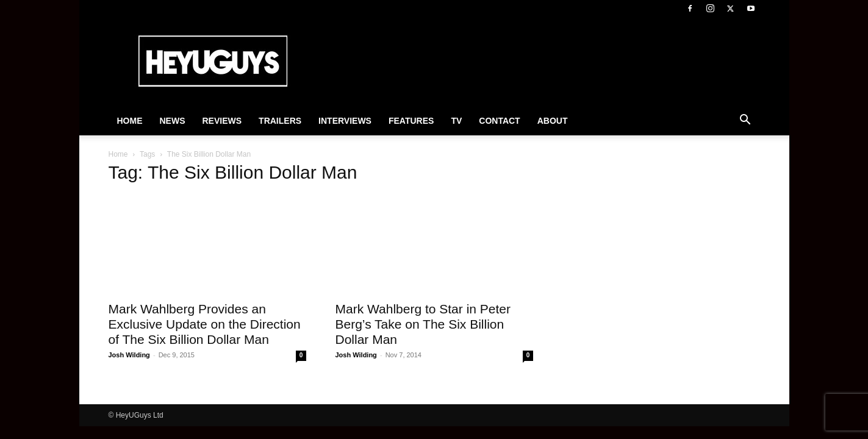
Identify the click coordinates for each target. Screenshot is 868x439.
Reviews (222, 121)
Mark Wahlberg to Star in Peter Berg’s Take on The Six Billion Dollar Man (423, 324)
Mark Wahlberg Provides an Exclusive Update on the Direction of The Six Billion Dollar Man (205, 324)
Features (411, 121)
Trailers (280, 121)
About (553, 121)
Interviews (345, 121)
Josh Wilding (129, 355)
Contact (499, 121)
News (173, 121)
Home (130, 121)
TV (456, 121)
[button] (745, 121)
